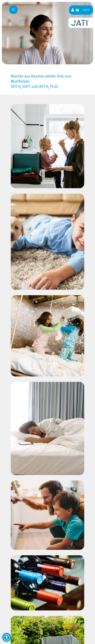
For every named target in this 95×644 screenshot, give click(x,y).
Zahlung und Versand (47, 621)
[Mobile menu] (13, 10)
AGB (47, 628)
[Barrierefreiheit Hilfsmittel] (7, 637)
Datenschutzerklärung (46, 636)
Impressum (47, 632)
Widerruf (47, 624)
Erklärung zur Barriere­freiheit (47, 639)
